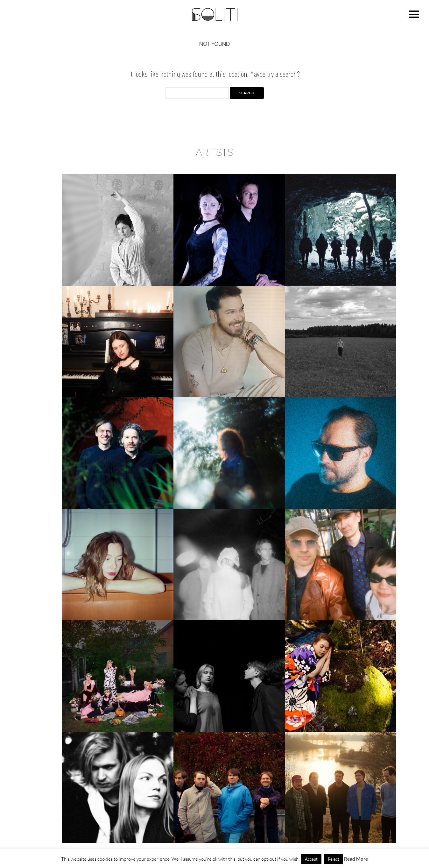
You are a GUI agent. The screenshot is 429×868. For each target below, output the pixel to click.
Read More (356, 859)
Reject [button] (334, 859)
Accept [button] (311, 859)
